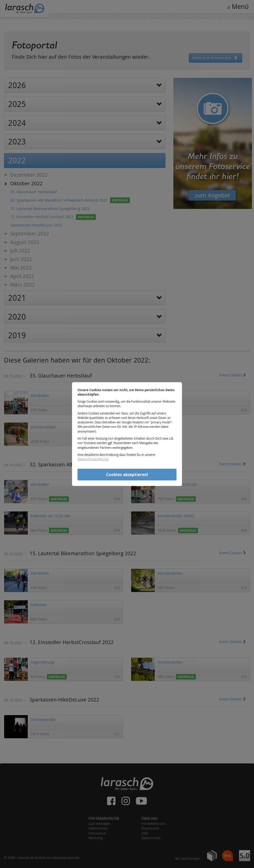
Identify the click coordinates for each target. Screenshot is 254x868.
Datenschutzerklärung (93, 459)
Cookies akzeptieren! (127, 475)
